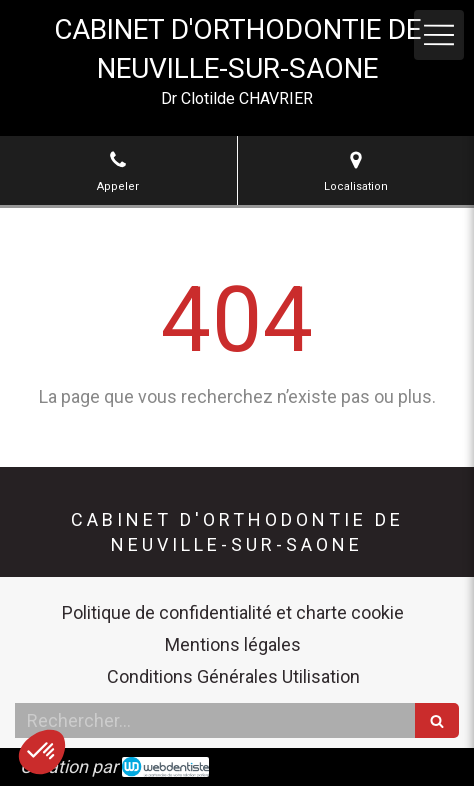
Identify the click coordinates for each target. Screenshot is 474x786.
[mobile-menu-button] (439, 35)
